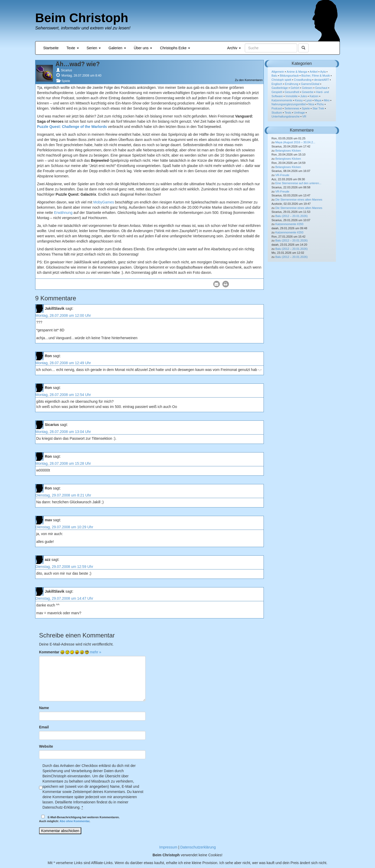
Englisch (277, 84)
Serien (94, 48)
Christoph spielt (282, 80)
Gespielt (277, 92)
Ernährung (292, 84)
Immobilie (292, 96)
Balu (274, 76)
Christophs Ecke (175, 48)
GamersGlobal (310, 84)
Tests (288, 113)
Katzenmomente (282, 100)
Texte (73, 48)
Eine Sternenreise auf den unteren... (298, 183)
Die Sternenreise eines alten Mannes (299, 200)
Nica (311, 104)
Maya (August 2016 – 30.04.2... (295, 142)
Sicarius (67, 70)
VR (304, 116)
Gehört (295, 88)
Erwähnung (63, 213)
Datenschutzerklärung (198, 847)
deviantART (321, 80)
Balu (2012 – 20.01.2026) (291, 216)
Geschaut (321, 88)
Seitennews (292, 108)
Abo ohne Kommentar (74, 821)
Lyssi (309, 100)
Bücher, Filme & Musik (315, 76)
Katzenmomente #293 (289, 224)
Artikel (314, 72)
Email (44, 727)
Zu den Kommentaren (249, 80)
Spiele (66, 81)
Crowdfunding (303, 80)
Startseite (51, 48)
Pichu (320, 104)
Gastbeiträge (280, 88)
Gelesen (307, 88)
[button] (217, 284)
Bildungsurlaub (289, 76)
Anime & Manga (297, 72)
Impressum (168, 847)
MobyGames (104, 202)
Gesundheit (292, 92)
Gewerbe (308, 92)
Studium (277, 113)
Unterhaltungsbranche (286, 116)
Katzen (314, 96)
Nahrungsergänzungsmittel (289, 104)
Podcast (277, 108)
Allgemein (278, 72)
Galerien (117, 48)
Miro (327, 100)
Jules (304, 96)
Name (44, 708)
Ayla (323, 72)
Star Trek (318, 108)
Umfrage (299, 113)
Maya (318, 100)
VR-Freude (282, 175)
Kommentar (49, 652)
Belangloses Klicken (288, 151)
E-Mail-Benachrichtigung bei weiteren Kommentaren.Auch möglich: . (79, 819)
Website (46, 746)
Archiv (234, 48)
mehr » (96, 652)
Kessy (299, 100)
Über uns (143, 48)
